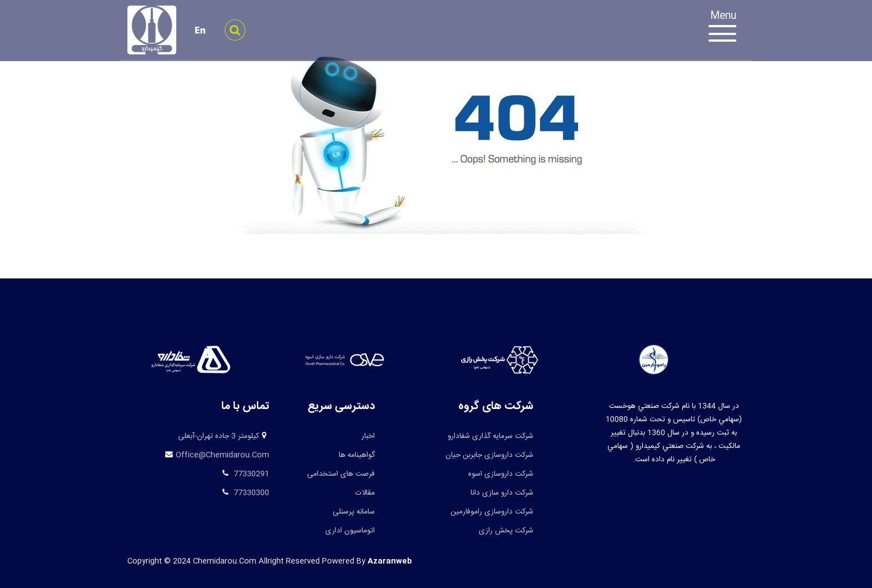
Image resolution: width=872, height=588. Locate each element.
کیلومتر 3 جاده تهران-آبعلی (219, 436)
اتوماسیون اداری (350, 531)
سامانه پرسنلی (354, 512)
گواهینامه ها (357, 455)
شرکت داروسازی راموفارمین (492, 512)
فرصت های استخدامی (341, 474)
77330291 (250, 474)
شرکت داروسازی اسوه (501, 474)
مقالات (365, 493)
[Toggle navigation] (728, 28)
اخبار (368, 436)
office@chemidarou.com (222, 455)
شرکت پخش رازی (506, 531)
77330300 (250, 493)
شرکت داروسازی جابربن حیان (489, 455)
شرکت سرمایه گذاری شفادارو (490, 436)
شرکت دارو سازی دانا (502, 493)
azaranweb (390, 561)
